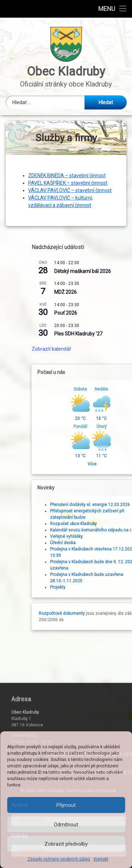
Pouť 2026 (111, 313)
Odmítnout (66, 825)
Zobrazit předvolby (66, 844)
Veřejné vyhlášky (112, 536)
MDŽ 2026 (111, 292)
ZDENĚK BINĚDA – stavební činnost (67, 176)
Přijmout (66, 805)
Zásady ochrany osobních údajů (59, 859)
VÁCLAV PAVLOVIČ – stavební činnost (70, 190)
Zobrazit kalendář (97, 349)
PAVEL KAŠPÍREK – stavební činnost (68, 183)
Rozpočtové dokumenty (107, 613)
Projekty (103, 587)
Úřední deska (108, 543)
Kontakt (101, 859)
